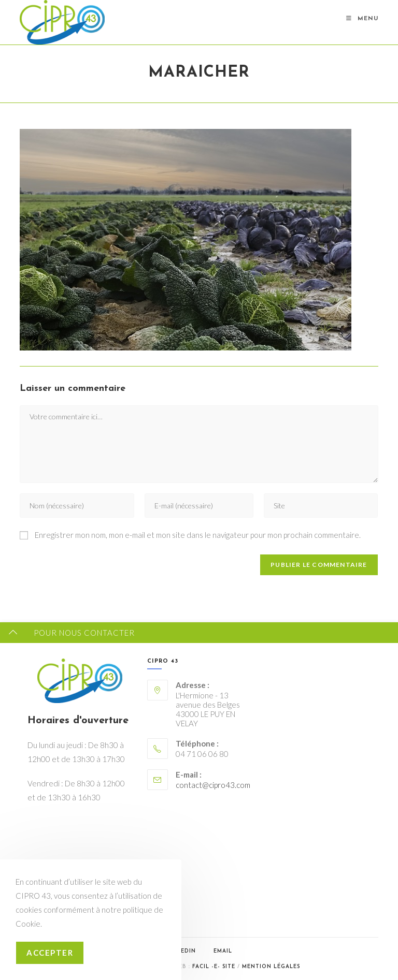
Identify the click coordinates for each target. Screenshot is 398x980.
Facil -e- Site (214, 967)
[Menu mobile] (362, 19)
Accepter (50, 953)
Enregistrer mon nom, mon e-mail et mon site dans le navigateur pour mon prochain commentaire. (198, 535)
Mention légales (271, 967)
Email (223, 951)
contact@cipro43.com (213, 785)
